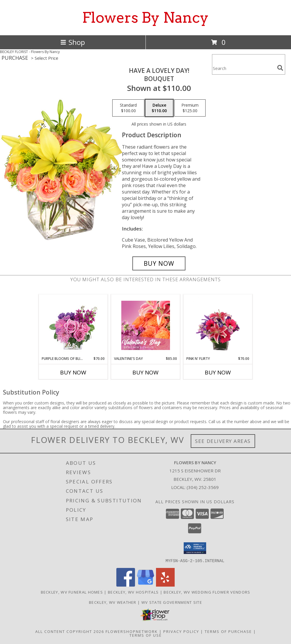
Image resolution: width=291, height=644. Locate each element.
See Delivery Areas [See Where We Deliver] (223, 441)
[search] (280, 68)
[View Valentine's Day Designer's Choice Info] (146, 325)
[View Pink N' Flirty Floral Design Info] (218, 325)
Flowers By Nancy (145, 17)
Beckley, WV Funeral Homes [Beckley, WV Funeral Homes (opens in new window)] (72, 592)
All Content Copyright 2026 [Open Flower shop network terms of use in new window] (70, 631)
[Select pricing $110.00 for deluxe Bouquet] (159, 108)
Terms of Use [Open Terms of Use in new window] (146, 635)
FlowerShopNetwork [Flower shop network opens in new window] (132, 631)
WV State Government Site (172, 602)
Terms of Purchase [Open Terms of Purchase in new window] (228, 631)
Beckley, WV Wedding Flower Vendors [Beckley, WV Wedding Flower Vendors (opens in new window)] (207, 592)
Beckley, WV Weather (113, 602)
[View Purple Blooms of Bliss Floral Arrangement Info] (73, 325)
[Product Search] (243, 68)
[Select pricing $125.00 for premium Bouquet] (190, 108)
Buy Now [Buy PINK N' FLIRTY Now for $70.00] (218, 372)
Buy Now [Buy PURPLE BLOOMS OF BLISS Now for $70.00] (73, 372)
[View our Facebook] (126, 585)
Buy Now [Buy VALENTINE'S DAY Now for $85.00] (145, 372)
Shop (73, 42)
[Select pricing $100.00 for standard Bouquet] (128, 108)
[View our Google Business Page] (145, 585)
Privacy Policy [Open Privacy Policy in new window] (181, 631)
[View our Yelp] (165, 585)
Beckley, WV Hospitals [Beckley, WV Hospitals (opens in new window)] (133, 592)
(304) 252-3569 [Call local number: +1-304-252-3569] (203, 487)
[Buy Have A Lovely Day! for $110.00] (159, 263)
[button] (195, 548)
